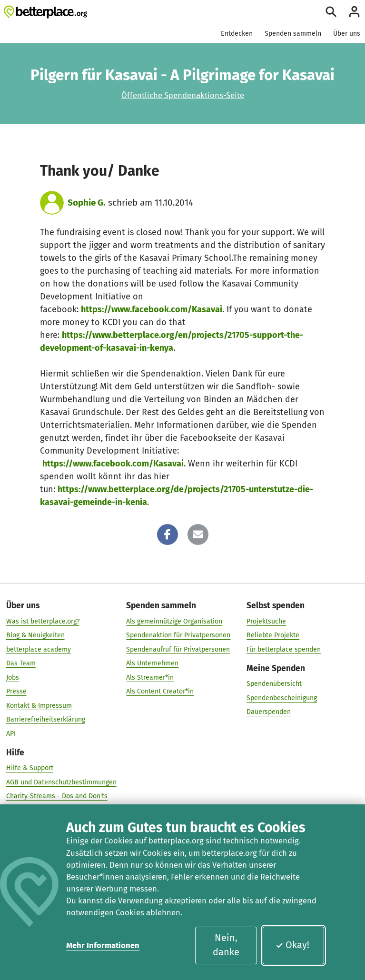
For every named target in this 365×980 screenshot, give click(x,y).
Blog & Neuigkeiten (35, 635)
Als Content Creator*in (160, 691)
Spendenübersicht (274, 684)
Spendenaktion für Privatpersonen (178, 635)
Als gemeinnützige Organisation (174, 621)
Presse (16, 691)
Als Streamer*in (150, 677)
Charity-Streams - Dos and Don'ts (57, 796)
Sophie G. (87, 203)
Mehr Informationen (103, 945)
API (11, 733)
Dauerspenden (269, 712)
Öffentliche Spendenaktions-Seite (183, 95)
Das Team (21, 663)
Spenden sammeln (293, 34)
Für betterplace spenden (284, 649)
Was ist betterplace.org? (43, 621)
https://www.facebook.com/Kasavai (152, 309)
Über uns (347, 34)
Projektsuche (266, 621)
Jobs (13, 677)
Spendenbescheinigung (282, 698)
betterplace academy (39, 649)
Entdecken (237, 34)
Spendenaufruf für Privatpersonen (178, 649)
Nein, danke (226, 945)
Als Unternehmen (152, 663)
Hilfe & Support (30, 768)
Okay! (292, 945)
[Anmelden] (354, 12)
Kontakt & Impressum (39, 705)
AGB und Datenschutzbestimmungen (61, 782)
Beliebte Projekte (273, 635)
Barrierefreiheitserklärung (46, 719)
